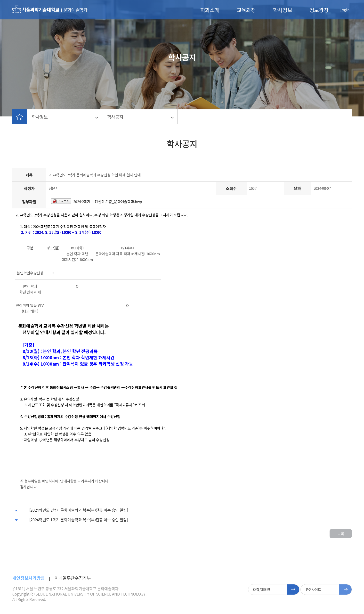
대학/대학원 (262, 589)
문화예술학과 (75, 10)
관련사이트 (313, 589)
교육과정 (246, 10)
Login (344, 10)
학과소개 (210, 10)
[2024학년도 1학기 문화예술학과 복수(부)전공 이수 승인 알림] (79, 520)
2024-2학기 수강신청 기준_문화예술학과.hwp (108, 201)
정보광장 (319, 10)
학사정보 (283, 10)
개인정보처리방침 (28, 578)
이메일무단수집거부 (73, 578)
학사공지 (115, 117)
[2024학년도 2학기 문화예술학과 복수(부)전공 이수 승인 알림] (79, 510)
